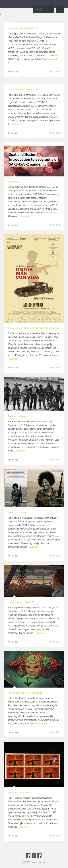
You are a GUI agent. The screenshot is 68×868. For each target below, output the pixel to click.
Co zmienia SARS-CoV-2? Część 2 (25, 28)
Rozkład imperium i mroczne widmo (25, 693)
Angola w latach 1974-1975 (21, 602)
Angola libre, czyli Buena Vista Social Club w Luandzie (34, 328)
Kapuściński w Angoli (18, 513)
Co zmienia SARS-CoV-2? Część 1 (25, 90)
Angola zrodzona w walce (20, 793)
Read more (16, 124)
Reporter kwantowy (17, 416)
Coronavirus (14, 182)
